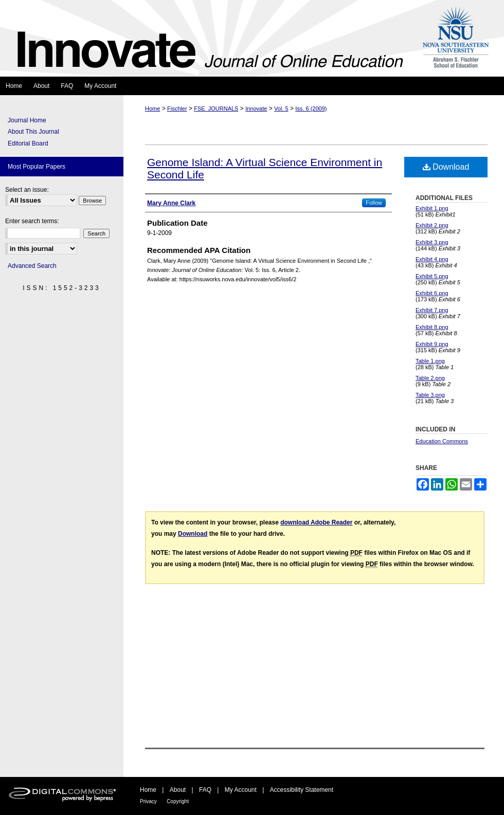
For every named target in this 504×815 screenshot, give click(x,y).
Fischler (177, 108)
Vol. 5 (281, 108)
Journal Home (27, 120)
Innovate (256, 108)
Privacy (148, 801)
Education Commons (442, 441)
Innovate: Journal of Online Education (207, 38)
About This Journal (33, 132)
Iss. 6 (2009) (311, 108)
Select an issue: (27, 190)
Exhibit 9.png (432, 344)
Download (446, 167)
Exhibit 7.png (432, 310)
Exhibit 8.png (432, 327)
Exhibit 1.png (432, 208)
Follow (374, 203)
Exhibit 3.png (432, 242)
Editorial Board (28, 143)
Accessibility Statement (302, 790)
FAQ (205, 790)
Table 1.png (430, 361)
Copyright (178, 801)
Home (152, 108)
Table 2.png (430, 378)
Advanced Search (32, 266)
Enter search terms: (32, 221)
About (178, 790)
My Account (241, 790)
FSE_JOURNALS (216, 108)
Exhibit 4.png (432, 259)
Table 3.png (430, 395)
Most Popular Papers (37, 167)
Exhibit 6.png (432, 293)
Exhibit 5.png (432, 276)
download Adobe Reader (316, 522)
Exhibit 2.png (432, 225)
